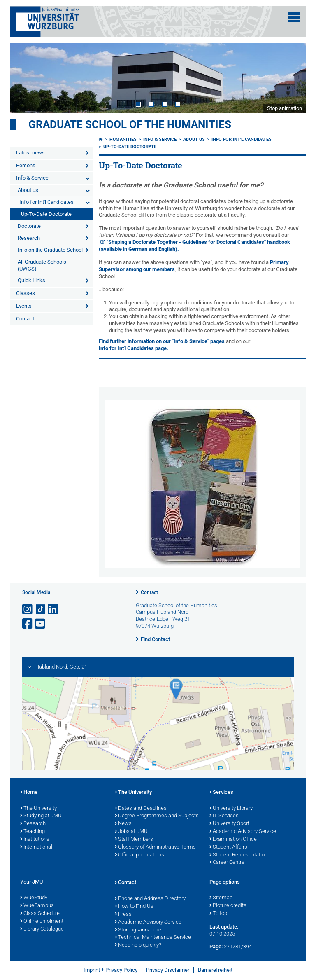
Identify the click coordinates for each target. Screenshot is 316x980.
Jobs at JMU (131, 832)
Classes (26, 293)
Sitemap (221, 898)
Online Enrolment (42, 922)
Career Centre (227, 863)
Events (24, 306)
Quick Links (31, 280)
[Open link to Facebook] (28, 624)
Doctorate (29, 226)
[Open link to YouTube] (41, 624)
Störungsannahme (138, 930)
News (123, 824)
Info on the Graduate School (50, 250)
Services (221, 793)
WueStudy (34, 898)
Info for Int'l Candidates (46, 202)
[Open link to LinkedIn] (53, 609)
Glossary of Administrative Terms (155, 847)
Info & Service (32, 178)
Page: (216, 946)
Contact (25, 319)
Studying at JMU (41, 816)
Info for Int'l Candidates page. (134, 348)
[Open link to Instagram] (28, 609)
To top (218, 914)
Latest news (30, 153)
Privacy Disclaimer (168, 970)
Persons (26, 165)
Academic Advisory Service (243, 832)
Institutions (35, 840)
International (36, 847)
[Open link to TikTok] (41, 609)
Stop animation (285, 108)
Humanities (123, 139)
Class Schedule (40, 914)
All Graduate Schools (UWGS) (42, 265)
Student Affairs (228, 847)
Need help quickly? (138, 945)
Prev (24, 78)
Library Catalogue (42, 929)
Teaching (33, 832)
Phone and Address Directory (150, 899)
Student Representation (238, 855)
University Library (231, 809)
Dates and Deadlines (141, 809)
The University (38, 809)
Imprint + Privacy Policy (110, 970)
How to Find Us (134, 907)
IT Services (224, 816)
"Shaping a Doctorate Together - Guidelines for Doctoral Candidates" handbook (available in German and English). (194, 246)
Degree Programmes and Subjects (157, 816)
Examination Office (233, 840)
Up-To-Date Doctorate (46, 214)
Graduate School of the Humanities (130, 124)
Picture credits (228, 906)
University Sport (229, 824)
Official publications (139, 855)
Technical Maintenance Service (153, 938)
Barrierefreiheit (215, 970)
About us (28, 190)
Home (29, 793)
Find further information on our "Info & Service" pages (162, 341)
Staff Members (134, 840)
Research (29, 238)
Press (123, 915)
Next (292, 78)
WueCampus (37, 906)
